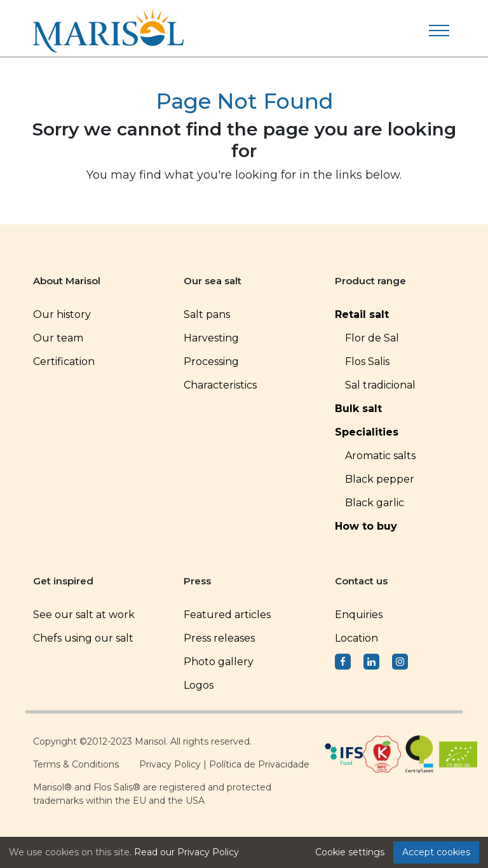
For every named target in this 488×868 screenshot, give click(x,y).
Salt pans (207, 314)
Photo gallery (219, 662)
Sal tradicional (380, 385)
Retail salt (362, 314)
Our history (62, 314)
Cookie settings (350, 852)
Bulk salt (358, 409)
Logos (199, 685)
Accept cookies (436, 852)
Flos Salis (367, 362)
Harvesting (211, 338)
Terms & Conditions (76, 764)
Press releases (219, 638)
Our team (58, 338)
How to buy (366, 526)
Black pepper (380, 479)
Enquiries (359, 615)
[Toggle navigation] (439, 31)
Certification (64, 362)
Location (356, 638)
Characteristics (220, 385)
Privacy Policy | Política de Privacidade (224, 764)
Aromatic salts (380, 456)
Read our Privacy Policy (186, 852)
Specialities (367, 432)
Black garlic (375, 503)
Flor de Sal (372, 338)
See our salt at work (84, 615)
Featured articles (227, 615)
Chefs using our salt (83, 638)
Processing (211, 362)
